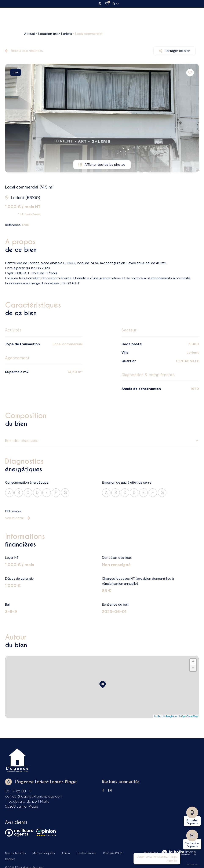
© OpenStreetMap (188, 716)
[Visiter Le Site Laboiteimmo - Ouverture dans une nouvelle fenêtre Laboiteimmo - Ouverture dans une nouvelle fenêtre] (179, 853)
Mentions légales (44, 852)
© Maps (170, 716)
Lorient (67, 34)
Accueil (30, 34)
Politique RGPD (113, 852)
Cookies (10, 856)
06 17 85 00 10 (18, 791)
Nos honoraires (87, 852)
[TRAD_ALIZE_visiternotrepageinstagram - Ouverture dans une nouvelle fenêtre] (110, 790)
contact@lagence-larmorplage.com (34, 796)
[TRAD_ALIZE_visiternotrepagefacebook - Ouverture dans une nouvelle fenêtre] (103, 790)
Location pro (48, 34)
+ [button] (193, 662)
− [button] (193, 668)
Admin (66, 852)
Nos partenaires (15, 852)
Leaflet (158, 716)
